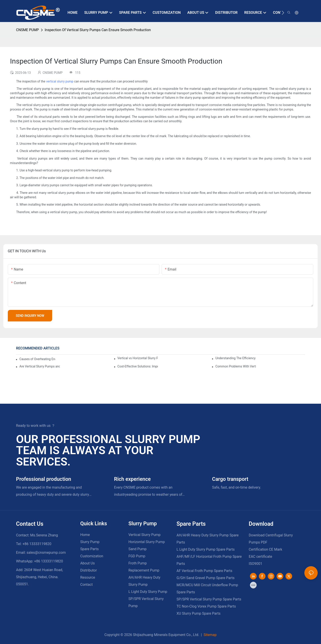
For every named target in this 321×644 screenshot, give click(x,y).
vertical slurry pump (60, 81)
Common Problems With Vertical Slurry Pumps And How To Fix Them (236, 366)
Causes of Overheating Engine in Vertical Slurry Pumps (37, 359)
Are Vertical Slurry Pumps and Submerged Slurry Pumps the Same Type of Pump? (40, 366)
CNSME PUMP (27, 30)
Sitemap (210, 635)
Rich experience (132, 479)
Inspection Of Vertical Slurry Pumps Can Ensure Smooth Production (98, 30)
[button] (283, 13)
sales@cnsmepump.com (46, 553)
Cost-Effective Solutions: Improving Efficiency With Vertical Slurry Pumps (138, 366)
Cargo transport (230, 479)
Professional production (44, 479)
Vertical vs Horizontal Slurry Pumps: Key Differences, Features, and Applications (138, 358)
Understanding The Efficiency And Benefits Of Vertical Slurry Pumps (236, 358)
